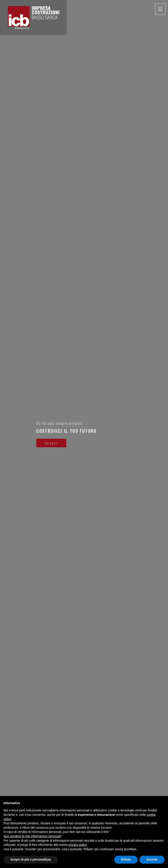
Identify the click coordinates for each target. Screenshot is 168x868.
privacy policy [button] (78, 845)
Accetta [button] (152, 859)
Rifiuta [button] (126, 859)
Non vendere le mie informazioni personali (32, 836)
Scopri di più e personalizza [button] (31, 859)
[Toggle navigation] (160, 9)
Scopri (49, 443)
